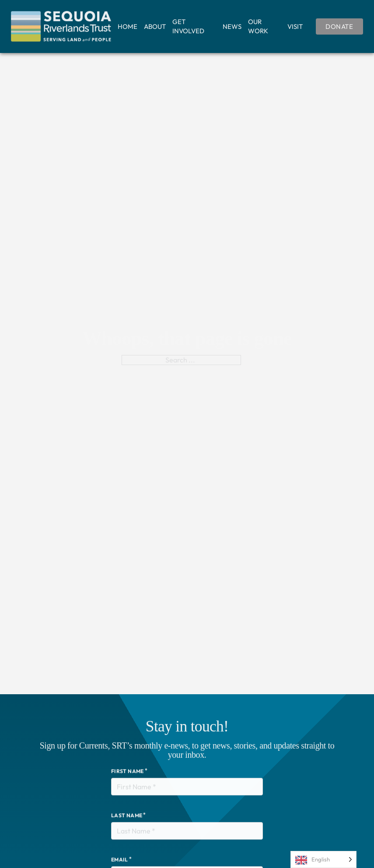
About (155, 26)
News (232, 26)
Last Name (127, 828)
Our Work (258, 26)
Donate (339, 26)
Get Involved (188, 26)
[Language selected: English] (323, 859)
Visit (295, 26)
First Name (128, 784)
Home (128, 26)
